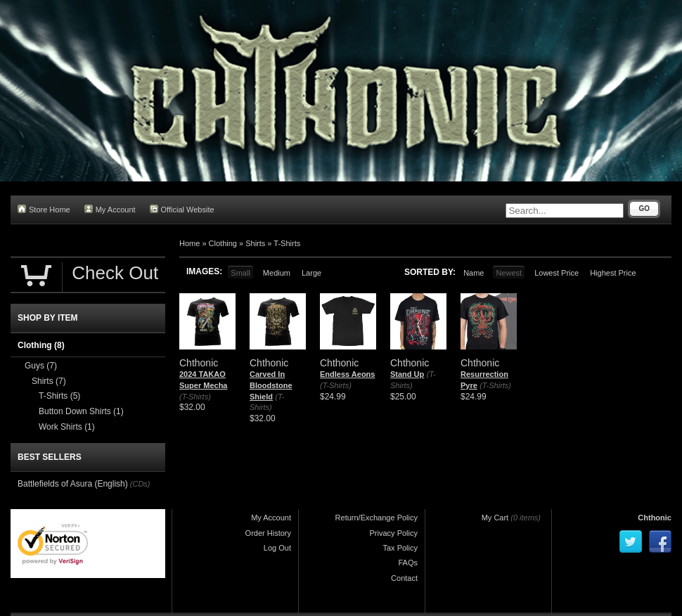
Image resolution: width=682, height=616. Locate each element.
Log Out (277, 548)
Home (189, 243)
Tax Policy (400, 548)
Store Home (44, 209)
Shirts (255, 243)
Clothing (223, 243)
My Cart (495, 518)
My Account (110, 209)
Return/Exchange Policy (377, 518)
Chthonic (655, 518)
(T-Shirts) (195, 397)
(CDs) (140, 484)
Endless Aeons (347, 374)
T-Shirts (287, 243)
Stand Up (407, 374)
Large (311, 273)
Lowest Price (556, 273)
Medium (277, 273)
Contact (404, 578)
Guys (41, 366)
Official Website (182, 209)
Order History (268, 533)
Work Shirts (67, 427)
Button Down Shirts (81, 411)
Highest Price (613, 273)
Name (474, 273)
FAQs (408, 563)
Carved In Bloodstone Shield (271, 385)
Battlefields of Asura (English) (73, 484)
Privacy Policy (394, 533)
